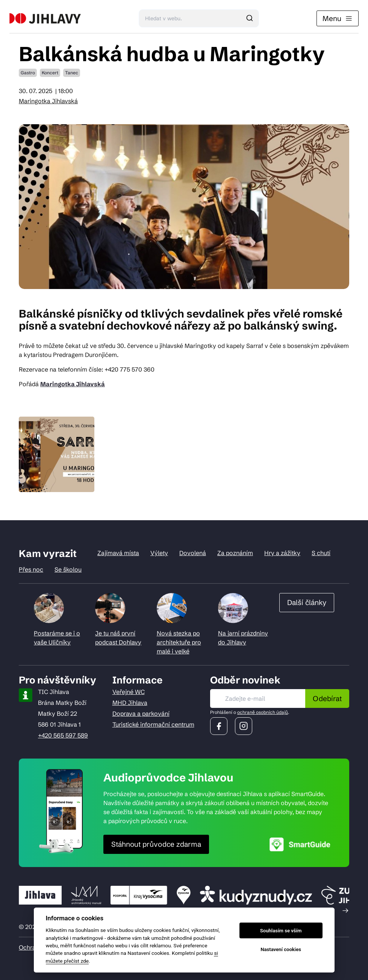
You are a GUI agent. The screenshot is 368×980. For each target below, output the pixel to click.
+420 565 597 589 (63, 735)
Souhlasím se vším (281, 931)
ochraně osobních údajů (263, 712)
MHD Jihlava (130, 703)
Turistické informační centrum (153, 724)
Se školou (68, 569)
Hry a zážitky (282, 553)
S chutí (321, 553)
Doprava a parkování (141, 714)
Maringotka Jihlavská (48, 101)
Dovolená (193, 553)
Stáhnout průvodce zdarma (156, 844)
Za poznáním (235, 553)
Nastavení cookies (281, 949)
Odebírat (327, 698)
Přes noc (31, 569)
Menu (338, 18)
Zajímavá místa (118, 553)
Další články (307, 602)
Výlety (159, 553)
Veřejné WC (129, 692)
